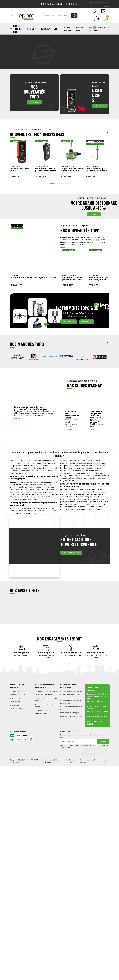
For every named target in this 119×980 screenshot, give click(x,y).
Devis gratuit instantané (44, 697)
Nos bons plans (41, 716)
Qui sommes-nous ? (18, 694)
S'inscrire (103, 744)
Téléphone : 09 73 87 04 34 (58, 4)
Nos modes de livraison (19, 711)
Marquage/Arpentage (49, 29)
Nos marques (15, 704)
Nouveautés (32, 29)
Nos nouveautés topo (43, 713)
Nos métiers (14, 708)
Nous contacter (93, 724)
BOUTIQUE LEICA (80, 29)
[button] (105, 346)
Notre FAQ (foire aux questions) (72, 719)
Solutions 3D (87, 324)
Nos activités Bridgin (17, 697)
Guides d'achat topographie (71, 694)
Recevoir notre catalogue (70, 715)
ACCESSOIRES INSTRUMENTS (66, 29)
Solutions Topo (69, 324)
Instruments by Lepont (101, 29)
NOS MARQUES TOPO (27, 347)
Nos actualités (15, 701)
